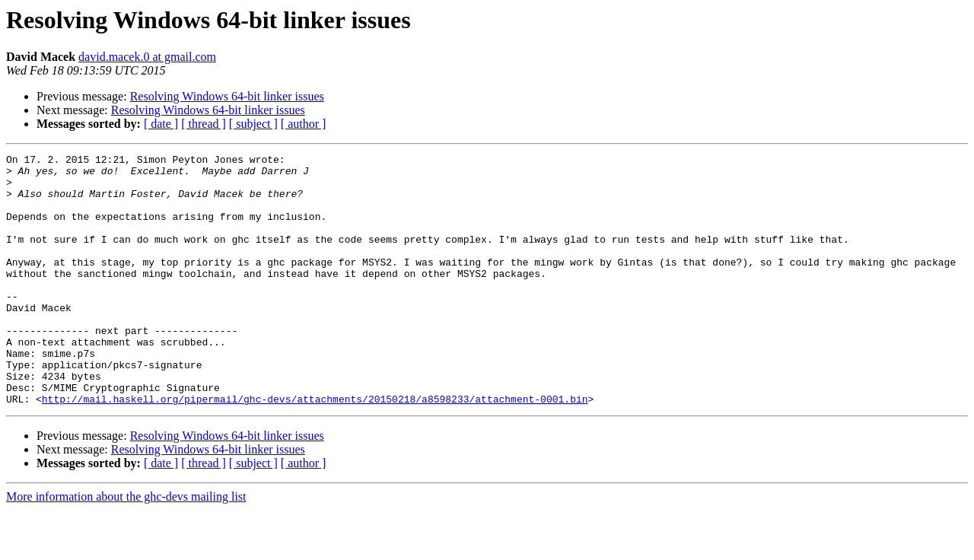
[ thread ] (204, 124)
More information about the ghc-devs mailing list (126, 547)
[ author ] (304, 124)
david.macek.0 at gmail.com (147, 57)
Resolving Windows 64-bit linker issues (227, 96)
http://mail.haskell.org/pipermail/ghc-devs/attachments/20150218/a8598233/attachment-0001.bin (315, 449)
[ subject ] (253, 124)
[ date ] (161, 124)
